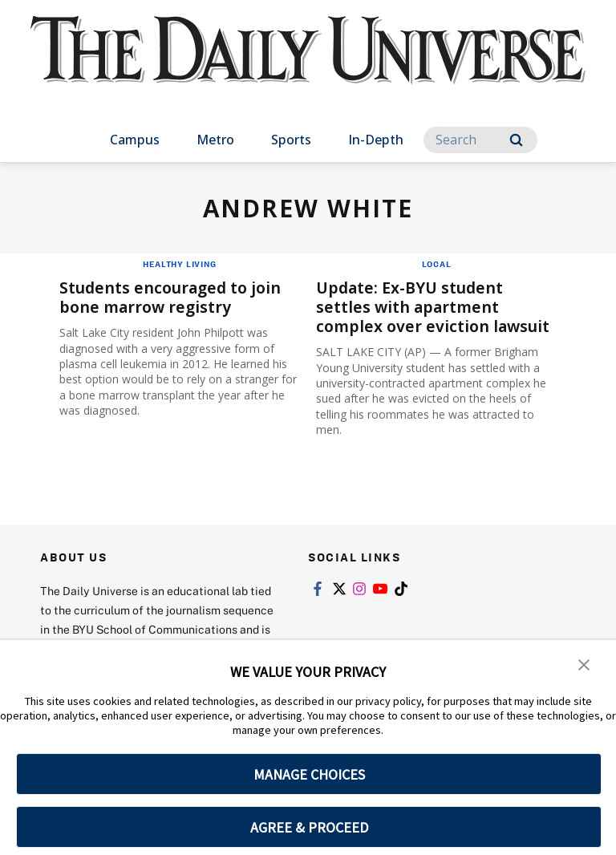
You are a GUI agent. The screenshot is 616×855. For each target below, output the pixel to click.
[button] (584, 663)
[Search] (480, 140)
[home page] (308, 64)
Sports (291, 140)
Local (437, 264)
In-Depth (376, 140)
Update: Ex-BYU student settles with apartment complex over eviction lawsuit (436, 307)
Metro (215, 140)
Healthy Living (179, 264)
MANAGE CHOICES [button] (309, 774)
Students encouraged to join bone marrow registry (174, 297)
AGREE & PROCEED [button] (309, 827)
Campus (135, 140)
